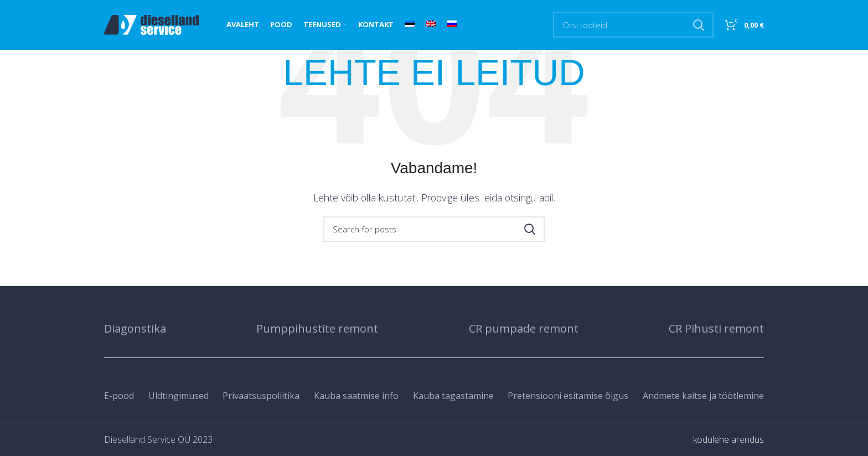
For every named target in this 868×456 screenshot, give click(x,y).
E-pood (119, 396)
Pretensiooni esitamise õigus (568, 396)
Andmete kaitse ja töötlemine (703, 396)
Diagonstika (135, 328)
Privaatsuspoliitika (261, 396)
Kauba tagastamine (453, 396)
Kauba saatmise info (356, 396)
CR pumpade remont (524, 328)
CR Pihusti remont (716, 328)
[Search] (633, 25)
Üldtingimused (179, 396)
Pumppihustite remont (317, 328)
